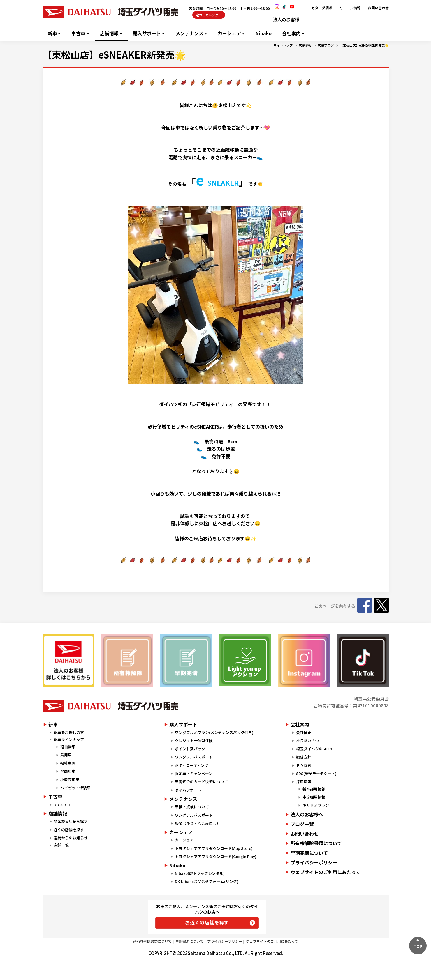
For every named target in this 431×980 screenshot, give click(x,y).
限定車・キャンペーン (194, 773)
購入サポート (147, 33)
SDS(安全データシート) (316, 773)
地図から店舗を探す (71, 821)
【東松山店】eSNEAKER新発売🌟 (364, 45)
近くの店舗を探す (69, 830)
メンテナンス (189, 33)
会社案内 (291, 33)
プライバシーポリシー (314, 862)
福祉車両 (68, 763)
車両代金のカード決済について (201, 782)
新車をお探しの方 (69, 732)
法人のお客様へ (307, 814)
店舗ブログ (326, 45)
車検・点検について (192, 807)
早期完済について (309, 853)
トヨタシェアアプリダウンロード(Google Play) (216, 856)
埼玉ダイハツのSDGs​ (314, 749)
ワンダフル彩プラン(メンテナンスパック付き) (214, 732)
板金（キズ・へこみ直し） (198, 823)
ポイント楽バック (190, 749)
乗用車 (66, 755)
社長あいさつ (307, 741)
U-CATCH (62, 805)
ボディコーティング (192, 765)
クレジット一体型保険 (194, 741)
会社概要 (304, 732)
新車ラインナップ (69, 739)
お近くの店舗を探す (207, 922)
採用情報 (304, 782)
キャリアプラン (316, 805)
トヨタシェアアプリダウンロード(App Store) (214, 848)
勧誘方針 (304, 757)
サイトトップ (283, 45)
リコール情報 (350, 8)
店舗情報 (109, 33)
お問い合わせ (378, 8)
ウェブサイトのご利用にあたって (325, 872)
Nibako (264, 33)
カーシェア (229, 33)
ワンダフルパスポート (194, 757)
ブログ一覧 (302, 824)
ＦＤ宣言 (304, 765)
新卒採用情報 (314, 789)
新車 (52, 33)
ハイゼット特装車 (75, 788)
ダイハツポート (188, 790)
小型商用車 (70, 780)
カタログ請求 (322, 8)
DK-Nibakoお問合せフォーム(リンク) (207, 881)
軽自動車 (68, 747)
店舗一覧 (61, 845)
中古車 (78, 33)
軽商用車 (68, 771)
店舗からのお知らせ (71, 838)
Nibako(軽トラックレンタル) (200, 873)
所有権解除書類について (316, 843)
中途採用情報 (314, 797)
